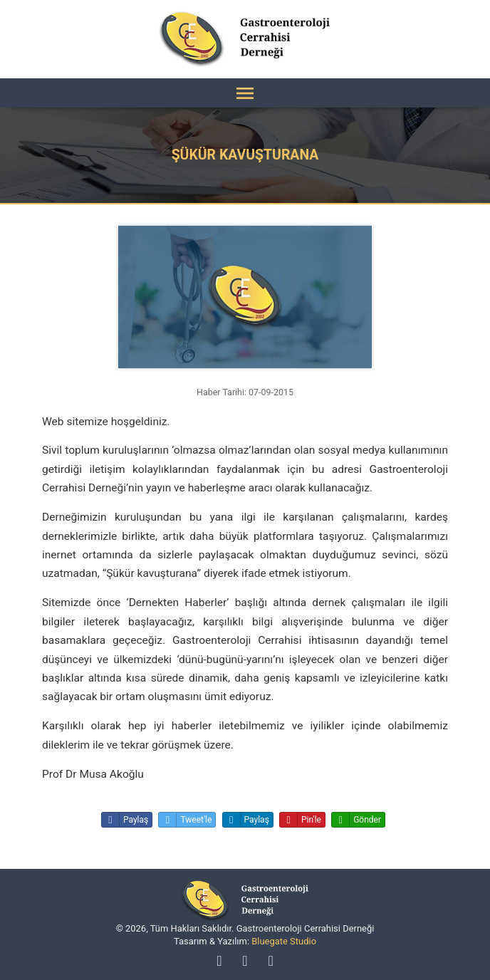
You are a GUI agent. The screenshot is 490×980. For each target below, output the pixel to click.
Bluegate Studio (284, 941)
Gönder (356, 820)
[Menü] (245, 93)
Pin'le (301, 820)
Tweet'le (185, 820)
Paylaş (125, 820)
